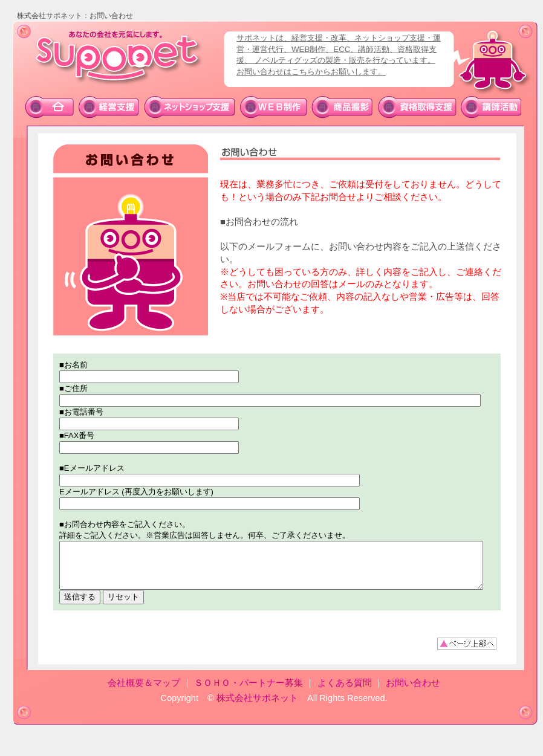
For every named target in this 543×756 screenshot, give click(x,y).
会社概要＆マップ (144, 692)
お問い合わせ (413, 692)
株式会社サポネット (257, 707)
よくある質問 (345, 692)
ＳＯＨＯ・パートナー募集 (249, 692)
